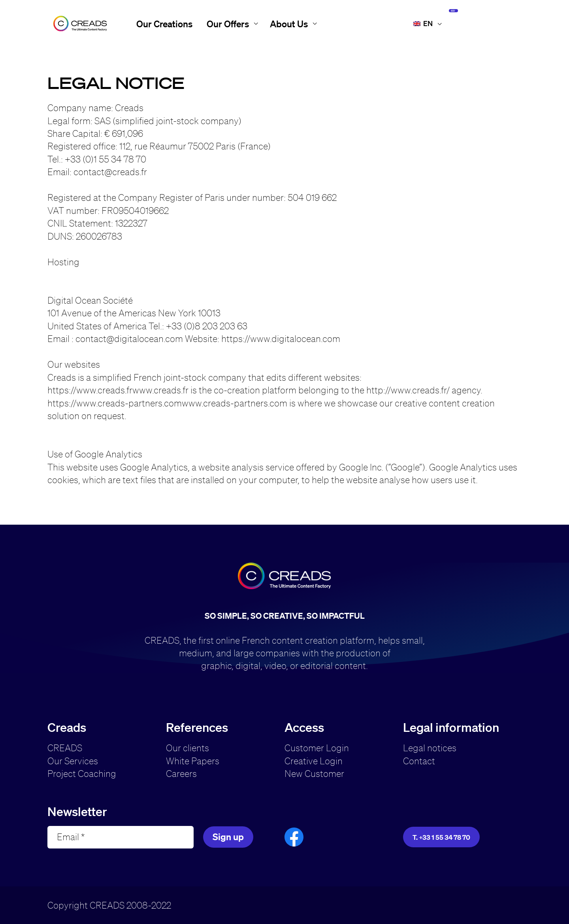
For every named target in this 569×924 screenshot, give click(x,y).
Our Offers (228, 24)
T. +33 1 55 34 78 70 (441, 837)
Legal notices (430, 748)
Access (481, 23)
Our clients (187, 748)
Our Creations (164, 24)
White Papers (193, 761)
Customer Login (317, 748)
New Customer (314, 774)
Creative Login (314, 761)
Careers (181, 774)
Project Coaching (82, 774)
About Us (289, 24)
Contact (419, 761)
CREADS (65, 748)
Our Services (73, 761)
